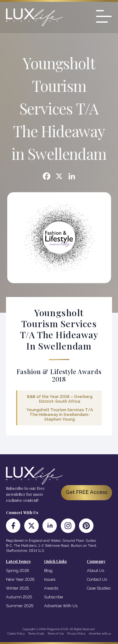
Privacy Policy (76, 633)
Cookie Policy (16, 633)
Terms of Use (56, 633)
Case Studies (99, 588)
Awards (51, 588)
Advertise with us (100, 633)
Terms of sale (36, 633)
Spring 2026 (18, 571)
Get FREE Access (87, 492)
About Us (96, 571)
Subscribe (53, 597)
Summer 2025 (20, 606)
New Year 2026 (20, 579)
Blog (48, 571)
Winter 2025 (17, 588)
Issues (50, 579)
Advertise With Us (61, 606)
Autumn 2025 (19, 597)
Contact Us (97, 579)
